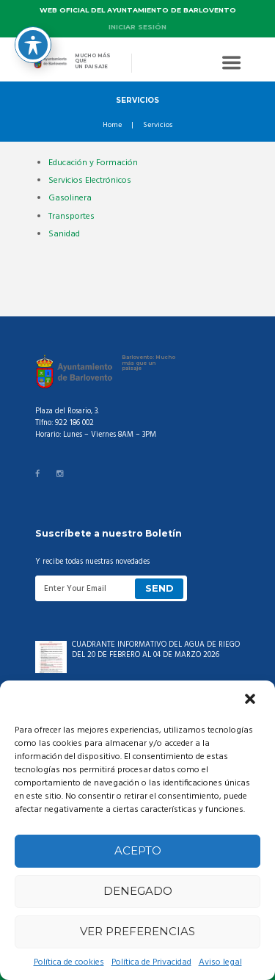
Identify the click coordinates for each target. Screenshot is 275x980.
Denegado (138, 891)
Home (112, 126)
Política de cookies (69, 962)
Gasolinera (70, 198)
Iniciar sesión (137, 27)
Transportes (71, 217)
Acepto (138, 850)
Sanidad (64, 234)
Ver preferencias (137, 931)
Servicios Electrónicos (90, 181)
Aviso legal (220, 962)
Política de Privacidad (151, 962)
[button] (252, 700)
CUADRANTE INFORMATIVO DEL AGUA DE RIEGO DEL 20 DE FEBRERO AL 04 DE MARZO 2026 (156, 650)
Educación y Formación (93, 163)
